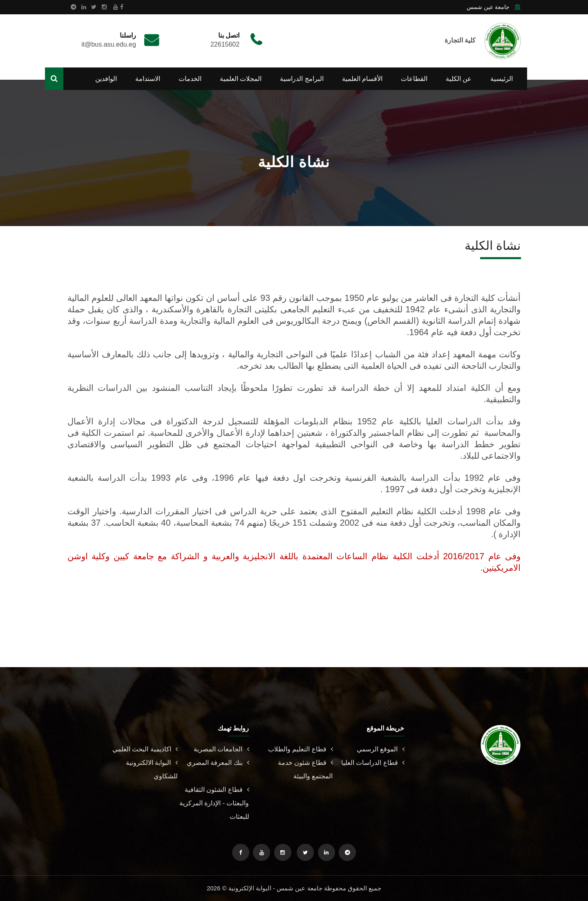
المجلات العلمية (241, 79)
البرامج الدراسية (302, 79)
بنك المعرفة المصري (218, 763)
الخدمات (190, 79)
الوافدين (106, 79)
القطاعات (414, 79)
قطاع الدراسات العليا (373, 763)
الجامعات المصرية (221, 749)
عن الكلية (459, 79)
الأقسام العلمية (362, 79)
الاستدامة (148, 79)
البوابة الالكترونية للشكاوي (152, 769)
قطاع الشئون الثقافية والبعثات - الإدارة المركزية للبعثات (214, 803)
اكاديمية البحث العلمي (145, 749)
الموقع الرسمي (380, 749)
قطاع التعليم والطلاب (301, 749)
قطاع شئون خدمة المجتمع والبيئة (305, 769)
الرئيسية (502, 79)
